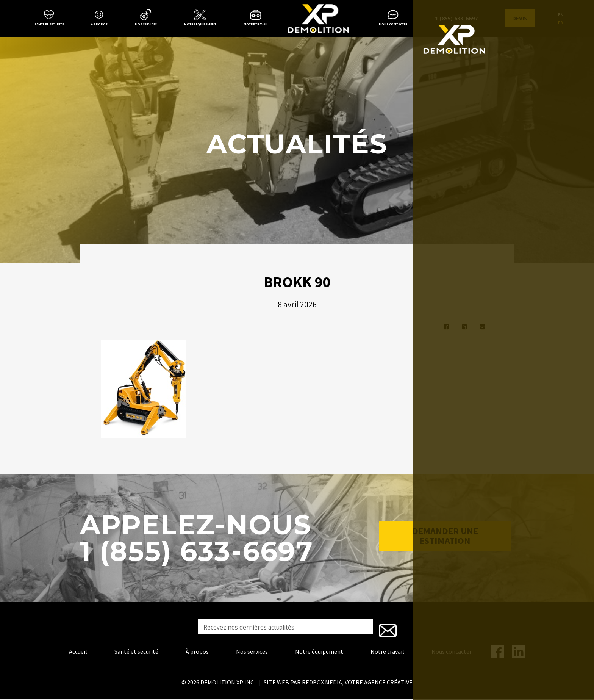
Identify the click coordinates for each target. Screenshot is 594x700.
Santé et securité (49, 24)
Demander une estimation (445, 540)
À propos (99, 24)
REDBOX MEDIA (322, 684)
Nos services (146, 24)
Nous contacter (393, 24)
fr (560, 23)
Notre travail (256, 24)
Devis (520, 18)
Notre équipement (200, 24)
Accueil (78, 653)
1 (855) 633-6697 (456, 18)
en (561, 15)
